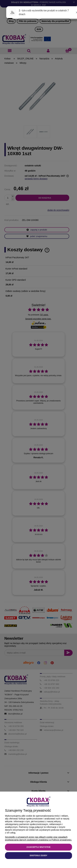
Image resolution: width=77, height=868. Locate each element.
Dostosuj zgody (39, 856)
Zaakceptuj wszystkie (38, 847)
